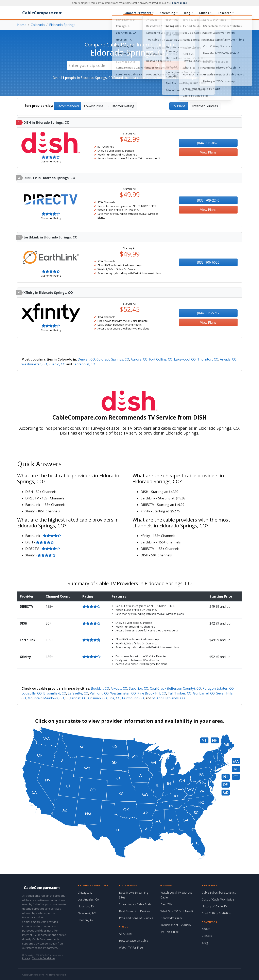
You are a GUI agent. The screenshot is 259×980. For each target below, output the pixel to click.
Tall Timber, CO (180, 693)
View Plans (208, 152)
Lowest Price (94, 106)
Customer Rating (121, 106)
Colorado (38, 25)
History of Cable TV (214, 906)
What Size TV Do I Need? (177, 911)
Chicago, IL (85, 893)
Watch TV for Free (131, 947)
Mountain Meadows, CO (46, 698)
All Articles (126, 934)
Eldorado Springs (62, 25)
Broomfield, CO (55, 693)
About (206, 929)
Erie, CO (114, 698)
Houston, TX (86, 906)
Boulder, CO (100, 688)
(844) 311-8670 (208, 143)
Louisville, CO (32, 693)
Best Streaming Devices (135, 911)
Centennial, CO (84, 364)
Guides (205, 13)
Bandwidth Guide (172, 918)
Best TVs (166, 904)
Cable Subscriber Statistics (219, 893)
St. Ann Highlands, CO (168, 698)
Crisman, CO (98, 698)
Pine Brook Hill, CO (152, 693)
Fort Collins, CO (161, 359)
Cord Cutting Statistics (216, 913)
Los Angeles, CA (88, 899)
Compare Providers (138, 13)
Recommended (68, 106)
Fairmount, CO (133, 698)
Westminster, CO (34, 364)
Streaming (169, 13)
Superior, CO (139, 688)
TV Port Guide (170, 932)
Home (22, 25)
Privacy (26, 958)
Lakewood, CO (185, 359)
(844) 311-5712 (208, 313)
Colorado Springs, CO (113, 359)
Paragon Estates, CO (218, 688)
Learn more (179, 3)
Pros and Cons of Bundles (136, 918)
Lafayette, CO (78, 693)
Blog (188, 13)
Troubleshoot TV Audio (176, 925)
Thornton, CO (208, 359)
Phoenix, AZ (86, 920)
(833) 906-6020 (208, 262)
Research (226, 13)
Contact (207, 936)
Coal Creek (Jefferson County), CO (175, 688)
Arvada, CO (228, 359)
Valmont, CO (99, 693)
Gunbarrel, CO (204, 693)
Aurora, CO (139, 359)
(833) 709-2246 (208, 200)
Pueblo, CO (57, 364)
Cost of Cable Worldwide (218, 899)
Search (165, 65)
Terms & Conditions (44, 958)
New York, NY (87, 913)
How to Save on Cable (134, 941)
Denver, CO (86, 359)
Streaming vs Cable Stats (135, 904)
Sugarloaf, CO (76, 698)
